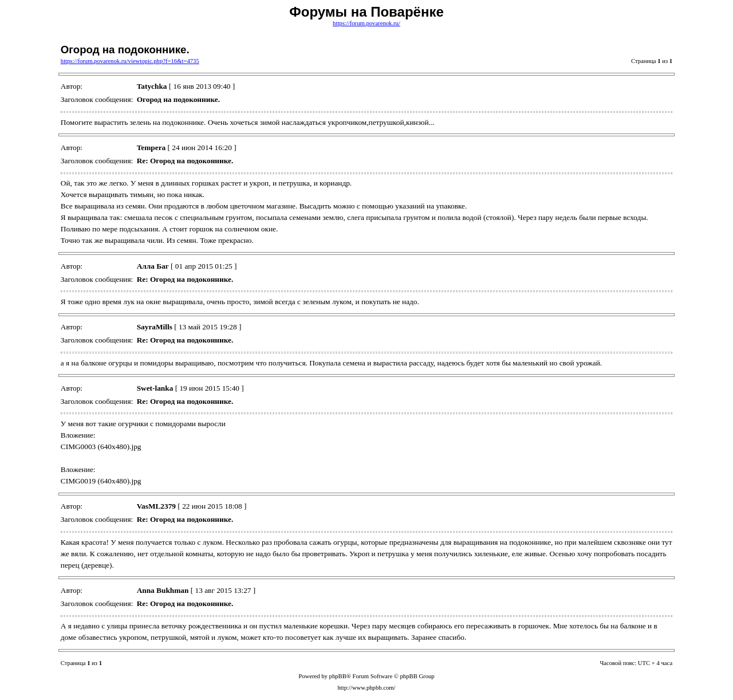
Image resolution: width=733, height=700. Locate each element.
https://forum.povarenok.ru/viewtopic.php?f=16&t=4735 (130, 61)
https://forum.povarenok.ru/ (366, 23)
